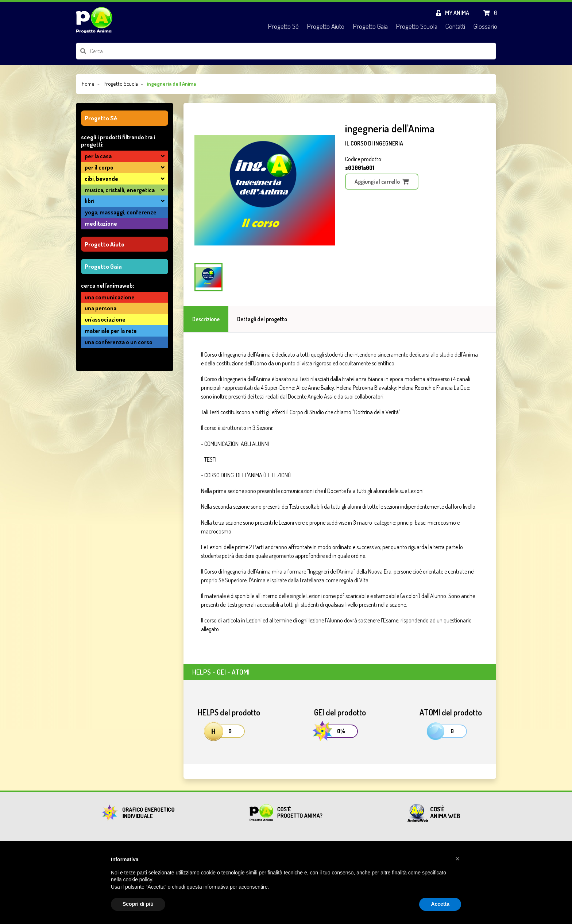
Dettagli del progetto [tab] (262, 319)
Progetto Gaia (370, 26)
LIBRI (90, 201)
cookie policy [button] (137, 880)
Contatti (455, 26)
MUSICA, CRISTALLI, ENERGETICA (120, 190)
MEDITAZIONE (101, 224)
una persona (101, 308)
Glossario (485, 26)
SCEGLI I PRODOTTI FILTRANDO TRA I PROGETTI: (118, 141)
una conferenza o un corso (119, 342)
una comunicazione (110, 297)
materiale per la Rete (111, 331)
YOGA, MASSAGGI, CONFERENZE (121, 212)
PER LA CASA (98, 156)
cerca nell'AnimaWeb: (108, 286)
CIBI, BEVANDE (101, 179)
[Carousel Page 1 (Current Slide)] (208, 277)
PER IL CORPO (99, 167)
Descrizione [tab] (206, 319)
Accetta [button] (440, 904)
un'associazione (105, 319)
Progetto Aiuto (326, 26)
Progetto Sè (283, 26)
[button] (457, 859)
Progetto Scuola (417, 26)
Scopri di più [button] (138, 904)
